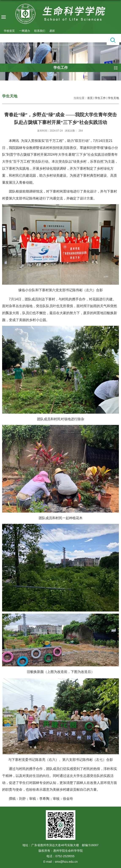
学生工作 (100, 98)
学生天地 (113, 98)
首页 (90, 98)
